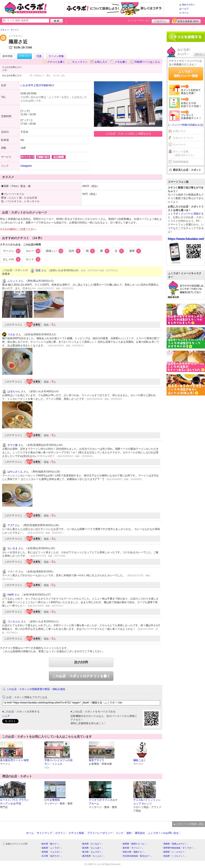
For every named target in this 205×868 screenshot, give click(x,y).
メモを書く (121, 62)
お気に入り (101, 62)
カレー (33, 251)
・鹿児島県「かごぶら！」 (93, 856)
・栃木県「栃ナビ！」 (50, 844)
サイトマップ (44, 833)
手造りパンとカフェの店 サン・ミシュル (59, 762)
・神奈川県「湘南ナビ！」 (133, 852)
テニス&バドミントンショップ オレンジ (147, 802)
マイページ (179, 145)
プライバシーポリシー (100, 833)
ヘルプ (185, 9)
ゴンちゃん (14, 621)
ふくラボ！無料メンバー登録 (186, 74)
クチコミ (25, 56)
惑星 (38, 270)
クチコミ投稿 (76, 833)
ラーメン (12, 251)
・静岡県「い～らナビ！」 (174, 852)
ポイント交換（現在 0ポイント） (184, 153)
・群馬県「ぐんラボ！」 (51, 852)
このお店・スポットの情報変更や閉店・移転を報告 (36, 689)
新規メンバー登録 (186, 21)
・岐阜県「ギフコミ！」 (132, 848)
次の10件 (81, 662)
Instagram (26, 166)
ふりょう (13, 281)
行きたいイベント (183, 138)
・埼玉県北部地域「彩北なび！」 (137, 856)
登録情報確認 (181, 162)
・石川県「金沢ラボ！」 (51, 856)
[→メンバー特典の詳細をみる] (186, 125)
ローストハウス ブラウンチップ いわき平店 (14, 802)
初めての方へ (189, 5)
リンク (120, 833)
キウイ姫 (13, 445)
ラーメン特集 (56, 56)
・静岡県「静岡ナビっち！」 (135, 844)
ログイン (161, 21)
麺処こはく (140, 760)
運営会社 (140, 833)
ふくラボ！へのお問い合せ (163, 833)
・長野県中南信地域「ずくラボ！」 (178, 848)
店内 (75, 251)
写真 (39, 56)
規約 (129, 833)
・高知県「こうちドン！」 (174, 856)
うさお (11, 334)
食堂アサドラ (97, 760)
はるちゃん (14, 391)
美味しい (54, 251)
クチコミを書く (56, 62)
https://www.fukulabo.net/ (186, 239)
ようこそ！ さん (139, 20)
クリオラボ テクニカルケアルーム (103, 802)
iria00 (11, 595)
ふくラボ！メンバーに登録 (183, 214)
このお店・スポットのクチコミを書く (81, 676)
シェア (6, 716)
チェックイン (80, 62)
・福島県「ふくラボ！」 (51, 848)
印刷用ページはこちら (147, 62)
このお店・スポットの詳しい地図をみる (128, 134)
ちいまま (13, 548)
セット (33, 259)
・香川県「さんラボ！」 (92, 852)
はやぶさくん (15, 472)
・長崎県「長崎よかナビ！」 (175, 844)
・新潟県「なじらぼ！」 (92, 848)
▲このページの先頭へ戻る (189, 824)
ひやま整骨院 (52, 800)
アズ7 (11, 525)
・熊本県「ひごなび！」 (92, 844)
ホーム (185, 13)
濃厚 (135, 251)
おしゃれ (12, 259)
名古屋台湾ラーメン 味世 (14, 760)
